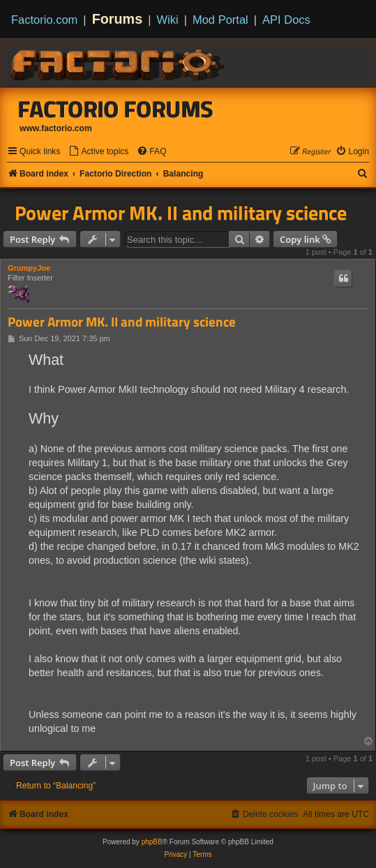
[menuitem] (98, 152)
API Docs (286, 20)
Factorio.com (44, 20)
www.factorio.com (56, 128)
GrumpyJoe (29, 268)
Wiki (168, 20)
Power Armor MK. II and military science (181, 213)
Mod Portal (220, 20)
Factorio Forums (116, 109)
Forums (118, 19)
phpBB (152, 842)
